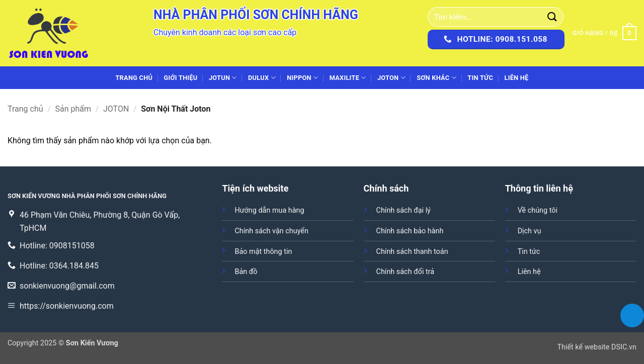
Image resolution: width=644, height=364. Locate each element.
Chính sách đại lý (404, 210)
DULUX (262, 78)
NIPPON (302, 78)
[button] (605, 33)
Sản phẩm (73, 109)
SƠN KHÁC (436, 78)
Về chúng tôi (538, 210)
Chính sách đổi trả (406, 272)
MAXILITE (348, 78)
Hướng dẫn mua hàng (269, 210)
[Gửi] (552, 17)
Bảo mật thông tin (263, 252)
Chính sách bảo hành (410, 231)
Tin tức (480, 78)
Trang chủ (134, 78)
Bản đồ (246, 272)
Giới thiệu (181, 78)
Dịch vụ (530, 231)
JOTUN (223, 78)
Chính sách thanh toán (412, 252)
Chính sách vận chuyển (271, 231)
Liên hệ (516, 78)
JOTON (391, 78)
